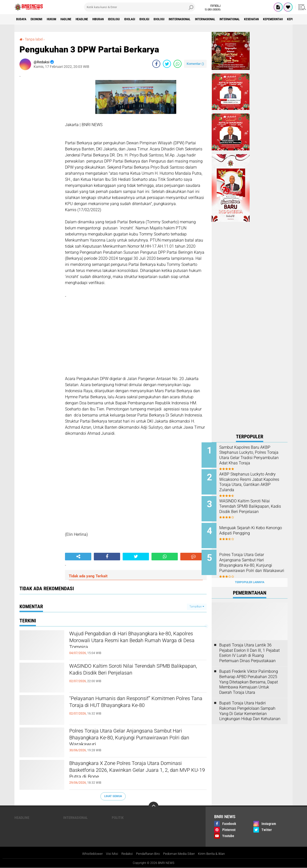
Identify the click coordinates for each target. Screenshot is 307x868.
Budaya (23, 19)
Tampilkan (197, 607)
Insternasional (218, 19)
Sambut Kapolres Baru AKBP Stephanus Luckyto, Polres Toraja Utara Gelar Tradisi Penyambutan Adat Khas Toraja (255, 458)
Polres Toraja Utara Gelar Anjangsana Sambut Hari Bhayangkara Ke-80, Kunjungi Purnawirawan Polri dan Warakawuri (134, 740)
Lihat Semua (113, 796)
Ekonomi (41, 19)
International (280, 19)
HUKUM (60, 19)
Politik (118, 817)
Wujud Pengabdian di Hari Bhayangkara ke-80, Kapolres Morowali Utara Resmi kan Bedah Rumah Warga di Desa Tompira (134, 643)
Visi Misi (108, 854)
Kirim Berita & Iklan (216, 854)
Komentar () (195, 63)
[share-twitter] (167, 64)
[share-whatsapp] (178, 64)
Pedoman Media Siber (181, 854)
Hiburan (118, 19)
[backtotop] (153, 806)
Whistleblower (87, 854)
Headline (97, 19)
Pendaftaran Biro (147, 854)
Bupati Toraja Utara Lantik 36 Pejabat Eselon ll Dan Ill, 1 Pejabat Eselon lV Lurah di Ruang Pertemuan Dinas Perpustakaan (249, 645)
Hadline (78, 19)
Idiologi (193, 19)
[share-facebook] (156, 64)
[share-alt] (78, 556)
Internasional (249, 19)
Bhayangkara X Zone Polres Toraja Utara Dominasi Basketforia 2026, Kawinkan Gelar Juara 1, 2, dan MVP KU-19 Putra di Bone (132, 773)
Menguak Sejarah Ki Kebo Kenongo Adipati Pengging (253, 527)
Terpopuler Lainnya (250, 574)
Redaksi (124, 854)
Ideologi (137, 19)
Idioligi (174, 19)
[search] (140, 7)
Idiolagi (156, 19)
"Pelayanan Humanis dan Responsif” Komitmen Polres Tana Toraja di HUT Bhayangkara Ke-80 (137, 703)
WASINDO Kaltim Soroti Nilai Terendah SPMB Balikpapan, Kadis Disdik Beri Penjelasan (134, 671)
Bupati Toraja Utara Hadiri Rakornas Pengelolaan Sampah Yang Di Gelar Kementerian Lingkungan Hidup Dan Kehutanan (250, 703)
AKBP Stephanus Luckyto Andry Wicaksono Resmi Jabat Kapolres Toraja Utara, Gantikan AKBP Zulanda (255, 481)
